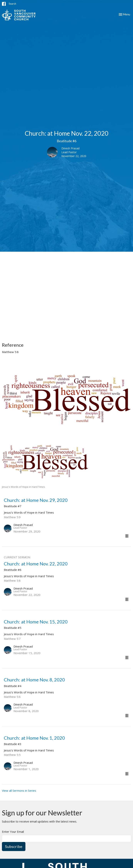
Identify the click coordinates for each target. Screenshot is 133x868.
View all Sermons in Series (19, 791)
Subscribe (14, 846)
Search (12, 4)
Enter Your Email (13, 832)
